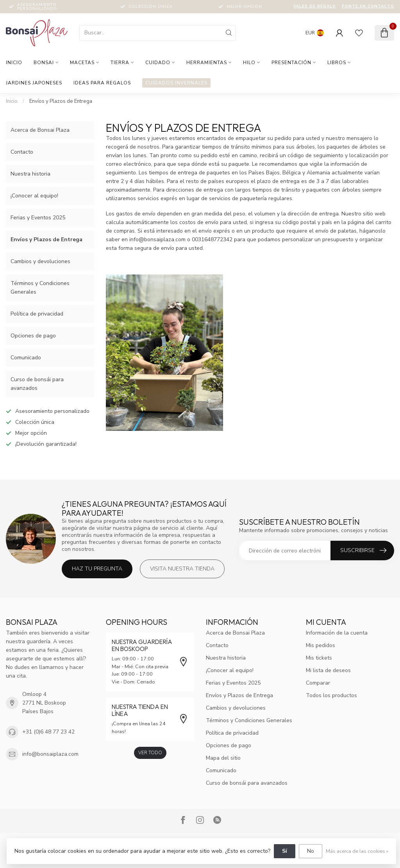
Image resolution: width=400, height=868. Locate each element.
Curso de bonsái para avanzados (37, 384)
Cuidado (158, 63)
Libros (337, 63)
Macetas (82, 63)
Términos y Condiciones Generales (40, 288)
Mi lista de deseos (328, 670)
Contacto (22, 152)
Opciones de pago (33, 336)
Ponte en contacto (368, 6)
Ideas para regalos (102, 83)
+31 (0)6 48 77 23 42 (48, 732)
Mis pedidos (321, 645)
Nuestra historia (30, 174)
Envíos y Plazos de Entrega (61, 101)
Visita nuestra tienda (182, 569)
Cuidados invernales (176, 83)
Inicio (14, 63)
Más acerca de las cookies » (357, 851)
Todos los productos (331, 695)
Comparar (318, 683)
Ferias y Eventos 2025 (38, 218)
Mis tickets (319, 658)
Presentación (291, 63)
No (311, 851)
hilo (249, 63)
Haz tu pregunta (97, 569)
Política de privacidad (37, 314)
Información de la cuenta (337, 633)
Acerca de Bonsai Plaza (40, 130)
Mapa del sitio (223, 758)
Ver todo (150, 753)
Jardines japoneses (34, 83)
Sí (285, 851)
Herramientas (207, 63)
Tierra (120, 63)
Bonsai (44, 63)
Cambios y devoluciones (40, 261)
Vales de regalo (315, 6)
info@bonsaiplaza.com (50, 754)
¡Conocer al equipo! (34, 196)
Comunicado (26, 358)
